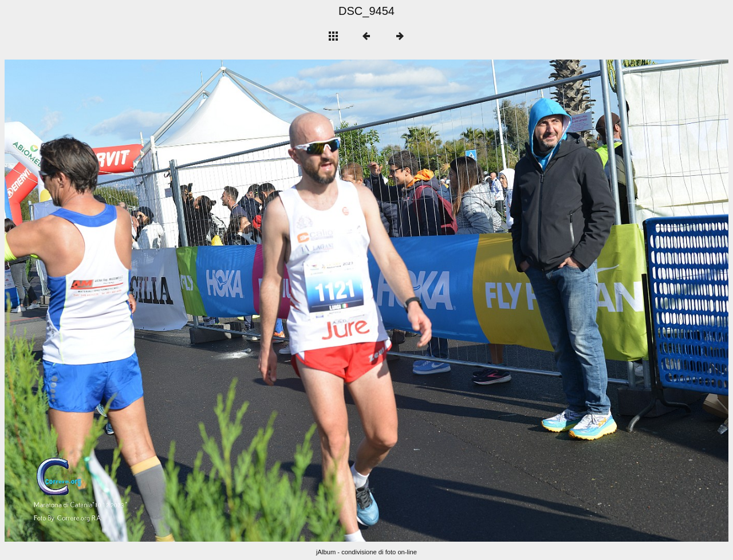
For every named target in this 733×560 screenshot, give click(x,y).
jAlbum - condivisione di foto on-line (366, 552)
